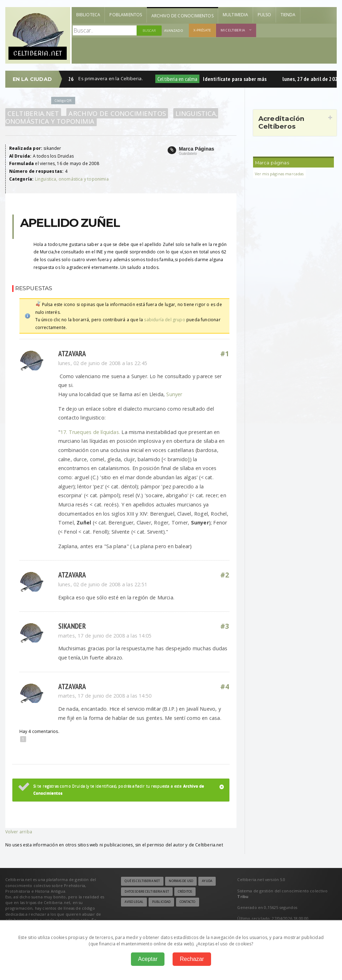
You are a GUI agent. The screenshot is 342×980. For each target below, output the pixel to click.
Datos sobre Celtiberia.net (147, 892)
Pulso (265, 15)
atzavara (72, 354)
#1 (225, 354)
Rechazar (192, 959)
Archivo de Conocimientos (182, 16)
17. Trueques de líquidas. (91, 432)
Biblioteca (88, 15)
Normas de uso (181, 881)
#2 (225, 575)
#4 (225, 687)
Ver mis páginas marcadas (279, 174)
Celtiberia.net (33, 113)
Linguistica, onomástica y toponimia (72, 179)
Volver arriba (19, 832)
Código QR (63, 101)
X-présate (202, 30)
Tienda (288, 15)
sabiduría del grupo (164, 320)
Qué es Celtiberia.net (142, 881)
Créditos (185, 892)
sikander (72, 626)
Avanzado (174, 31)
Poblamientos (126, 15)
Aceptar (148, 959)
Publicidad (161, 902)
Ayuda (207, 881)
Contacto (188, 902)
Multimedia (236, 15)
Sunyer (174, 394)
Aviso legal (134, 902)
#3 (225, 626)
